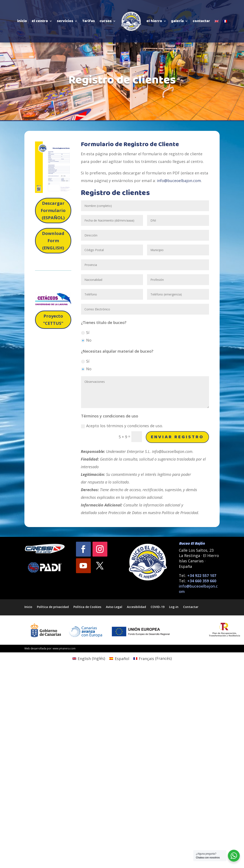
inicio (22, 21)
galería (177, 21)
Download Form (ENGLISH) (53, 241)
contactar (201, 21)
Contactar (191, 607)
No (86, 340)
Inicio (28, 607)
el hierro (154, 21)
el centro (40, 21)
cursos (106, 21)
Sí (85, 332)
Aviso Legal (114, 607)
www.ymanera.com (64, 648)
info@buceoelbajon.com (179, 181)
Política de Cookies (87, 607)
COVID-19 (158, 607)
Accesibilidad (136, 607)
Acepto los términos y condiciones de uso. (122, 426)
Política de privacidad (53, 607)
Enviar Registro (177, 437)
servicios (65, 21)
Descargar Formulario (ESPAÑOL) (53, 210)
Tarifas (88, 21)
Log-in (174, 607)
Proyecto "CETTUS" (53, 320)
